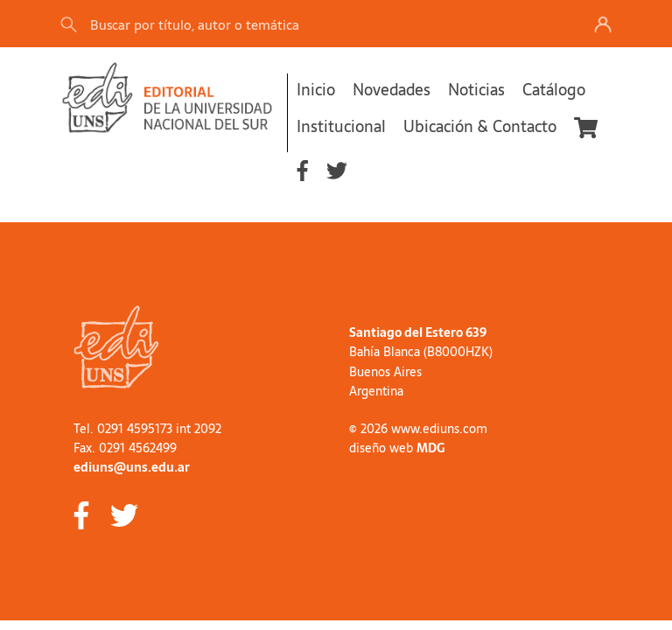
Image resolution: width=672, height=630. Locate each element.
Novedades (392, 90)
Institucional (341, 126)
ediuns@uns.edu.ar (132, 467)
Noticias (476, 90)
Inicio (316, 90)
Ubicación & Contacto (480, 126)
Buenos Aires (385, 372)
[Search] (304, 24)
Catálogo (554, 90)
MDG (430, 448)
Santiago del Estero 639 (418, 332)
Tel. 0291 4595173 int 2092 (147, 429)
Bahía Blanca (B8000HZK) (421, 352)
